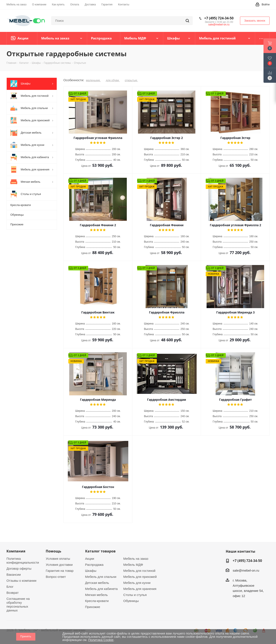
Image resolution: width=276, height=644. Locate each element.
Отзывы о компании (21, 581)
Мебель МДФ (133, 565)
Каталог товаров (100, 551)
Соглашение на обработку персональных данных (18, 604)
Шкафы (91, 571)
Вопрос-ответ (56, 577)
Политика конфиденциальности (23, 561)
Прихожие (93, 607)
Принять (26, 636)
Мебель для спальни (101, 577)
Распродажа (94, 565)
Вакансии (14, 575)
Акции (90, 559)
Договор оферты (19, 568)
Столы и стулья (135, 595)
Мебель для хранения (140, 589)
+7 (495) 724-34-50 (219, 18)
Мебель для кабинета (101, 589)
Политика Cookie (101, 640)
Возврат (13, 593)
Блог (10, 587)
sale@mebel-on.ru (219, 25)
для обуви (113, 80)
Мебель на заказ (136, 559)
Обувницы (131, 601)
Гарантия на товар (60, 571)
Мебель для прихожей (140, 577)
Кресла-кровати (97, 601)
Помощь (53, 551)
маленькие (93, 80)
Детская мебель (97, 583)
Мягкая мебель (96, 595)
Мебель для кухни (137, 583)
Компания (16, 551)
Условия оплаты (58, 559)
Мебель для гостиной (139, 571)
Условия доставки (59, 565)
